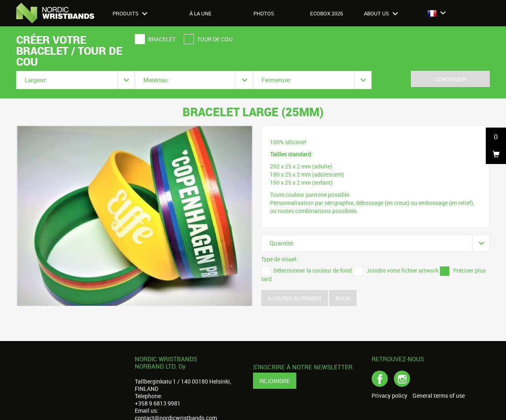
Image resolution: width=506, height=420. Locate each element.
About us (381, 13)
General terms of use (439, 396)
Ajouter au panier (294, 298)
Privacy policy (389, 396)
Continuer (450, 79)
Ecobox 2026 (326, 13)
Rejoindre (275, 381)
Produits (130, 13)
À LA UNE (201, 13)
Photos (264, 13)
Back (343, 298)
